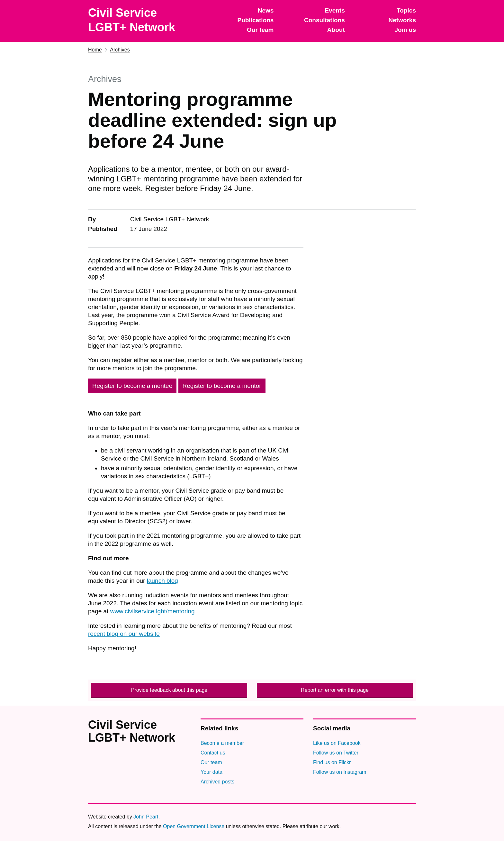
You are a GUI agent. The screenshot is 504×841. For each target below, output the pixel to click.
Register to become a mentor (222, 386)
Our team (260, 30)
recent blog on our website (124, 634)
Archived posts (217, 782)
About (336, 30)
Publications (255, 20)
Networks (402, 20)
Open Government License (194, 826)
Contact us (213, 753)
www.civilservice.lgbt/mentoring (153, 611)
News (266, 10)
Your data (212, 772)
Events (335, 10)
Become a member (222, 743)
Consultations (324, 20)
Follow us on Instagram (340, 772)
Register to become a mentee (132, 386)
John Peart (146, 817)
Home (95, 50)
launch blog (162, 581)
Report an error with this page (335, 690)
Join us (405, 30)
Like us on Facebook (337, 743)
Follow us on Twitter (336, 753)
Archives (120, 50)
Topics (406, 10)
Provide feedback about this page (169, 690)
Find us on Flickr (332, 762)
